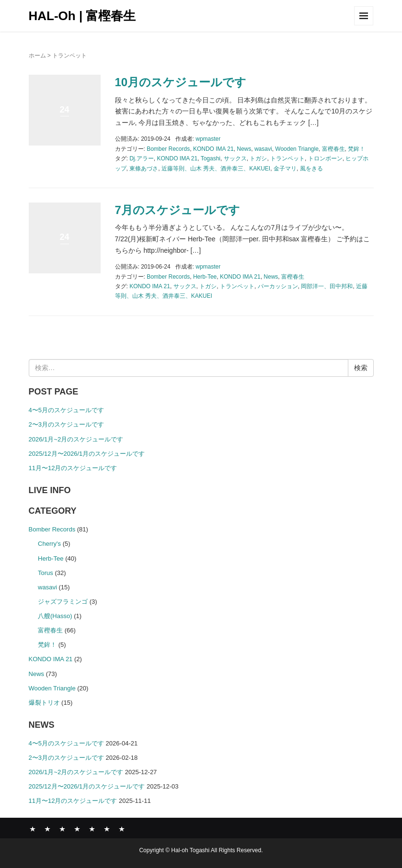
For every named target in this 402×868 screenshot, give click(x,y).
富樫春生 (333, 149)
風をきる (311, 169)
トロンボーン (325, 158)
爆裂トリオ (44, 703)
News (244, 149)
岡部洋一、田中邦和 (327, 286)
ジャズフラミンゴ (63, 602)
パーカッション (278, 286)
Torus (46, 573)
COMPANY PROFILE (92, 829)
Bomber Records (168, 149)
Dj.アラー (142, 158)
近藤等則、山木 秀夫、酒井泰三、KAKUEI (216, 169)
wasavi (263, 149)
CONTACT (122, 829)
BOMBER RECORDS (47, 829)
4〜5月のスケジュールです (66, 410)
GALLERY (77, 829)
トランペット (287, 158)
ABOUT (62, 829)
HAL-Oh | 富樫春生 (82, 16)
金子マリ (285, 169)
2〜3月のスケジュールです (66, 424)
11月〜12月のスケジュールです (73, 468)
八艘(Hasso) (55, 616)
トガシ (258, 158)
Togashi (211, 158)
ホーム (37, 56)
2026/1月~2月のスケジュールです (76, 439)
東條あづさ (144, 169)
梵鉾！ (356, 149)
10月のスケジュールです (181, 82)
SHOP (107, 829)
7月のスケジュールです (178, 210)
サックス (235, 158)
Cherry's (49, 544)
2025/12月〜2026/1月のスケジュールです (87, 454)
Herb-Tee (205, 277)
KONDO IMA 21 (213, 149)
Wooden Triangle (297, 149)
